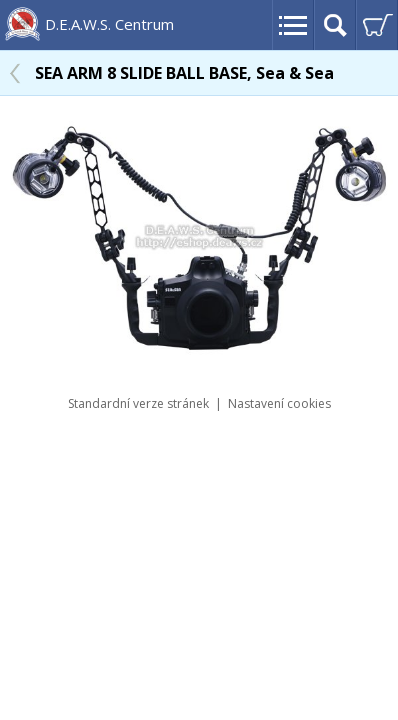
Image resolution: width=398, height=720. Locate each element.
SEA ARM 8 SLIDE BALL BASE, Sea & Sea (184, 73)
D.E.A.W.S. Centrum (109, 24)
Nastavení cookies (279, 403)
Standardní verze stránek (138, 403)
